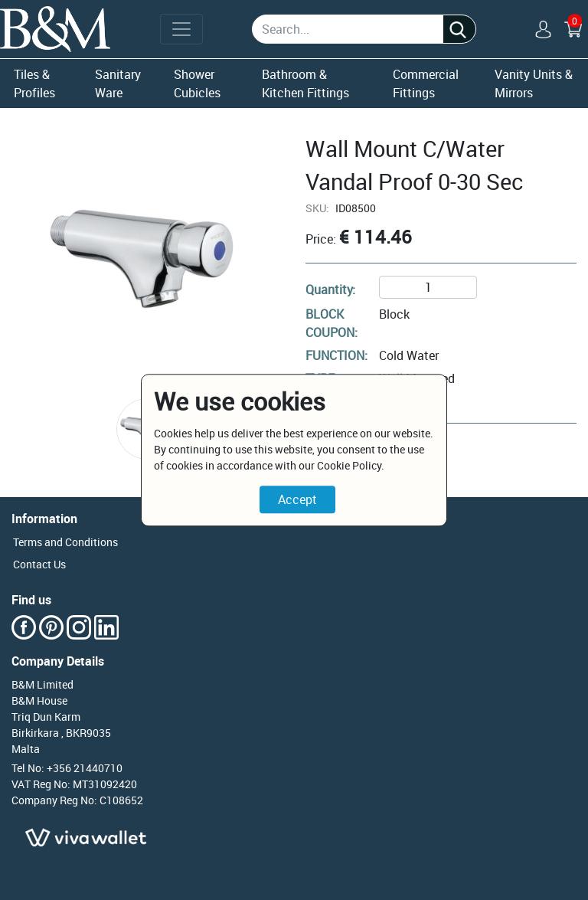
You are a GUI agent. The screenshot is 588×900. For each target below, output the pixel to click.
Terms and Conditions (65, 542)
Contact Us (39, 564)
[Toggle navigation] (181, 29)
